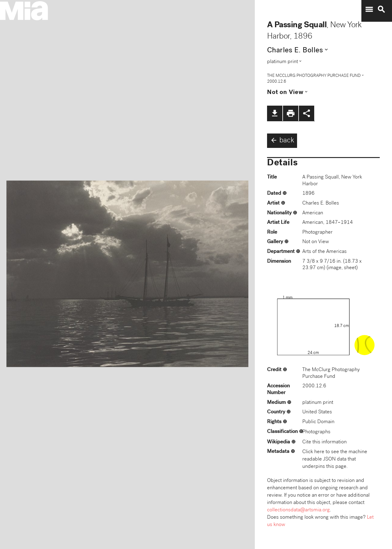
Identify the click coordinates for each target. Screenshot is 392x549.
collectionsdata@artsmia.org (298, 510)
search (381, 9)
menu (369, 9)
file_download (275, 113)
